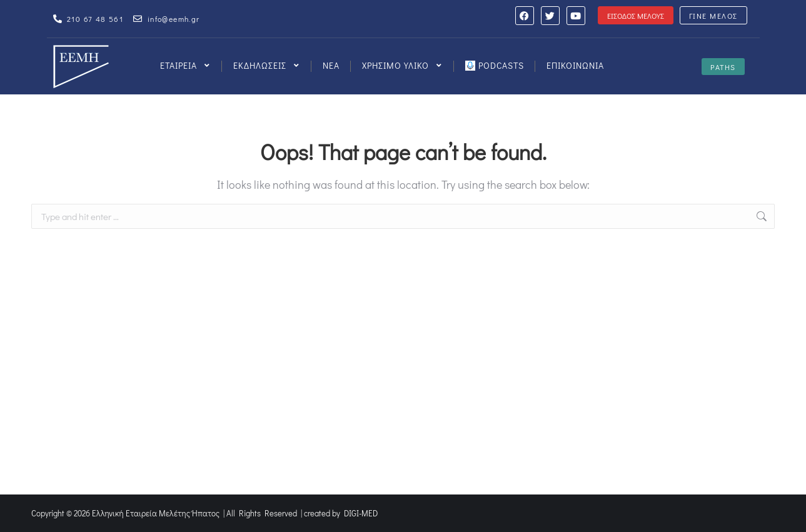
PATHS (723, 67)
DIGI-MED (361, 513)
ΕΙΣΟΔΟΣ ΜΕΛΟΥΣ (636, 16)
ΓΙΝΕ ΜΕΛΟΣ (713, 16)
